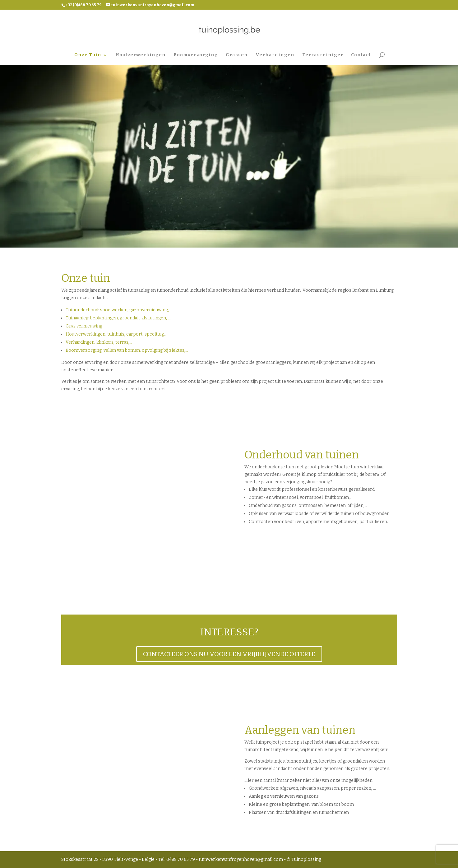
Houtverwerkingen (141, 55)
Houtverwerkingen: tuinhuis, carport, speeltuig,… (117, 334)
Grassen (237, 55)
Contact (361, 55)
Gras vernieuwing (84, 326)
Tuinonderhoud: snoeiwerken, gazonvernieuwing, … (119, 310)
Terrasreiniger (323, 55)
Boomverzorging (196, 55)
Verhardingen (275, 55)
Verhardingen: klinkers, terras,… (99, 342)
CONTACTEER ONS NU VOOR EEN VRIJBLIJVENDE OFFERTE (229, 654)
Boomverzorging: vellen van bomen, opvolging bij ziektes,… (127, 350)
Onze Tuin (88, 55)
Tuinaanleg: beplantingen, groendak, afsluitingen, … (118, 318)
